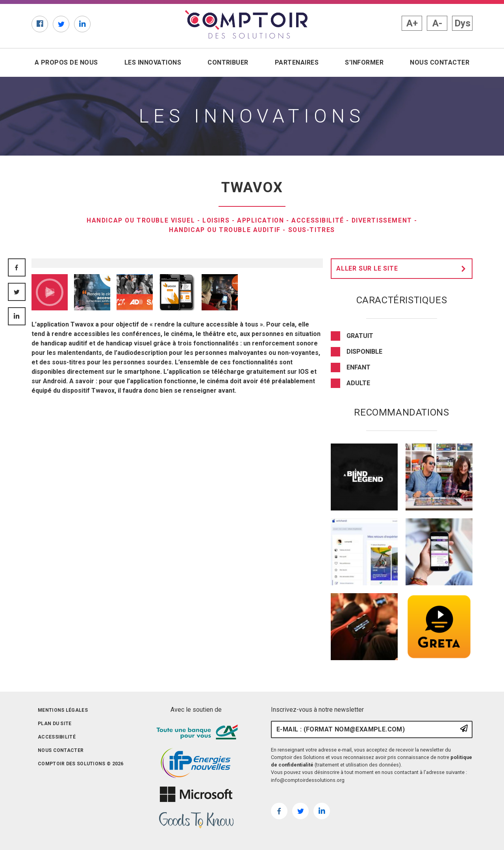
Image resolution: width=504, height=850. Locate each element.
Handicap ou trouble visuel (140, 220)
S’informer (364, 62)
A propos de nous (66, 62)
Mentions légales (63, 710)
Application (262, 220)
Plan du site (55, 724)
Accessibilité (320, 220)
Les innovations (153, 62)
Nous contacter (440, 62)
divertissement (384, 220)
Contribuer (228, 62)
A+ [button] (412, 23)
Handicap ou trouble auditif (224, 230)
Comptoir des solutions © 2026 (81, 764)
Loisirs (216, 220)
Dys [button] (462, 23)
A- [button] (437, 23)
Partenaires (297, 62)
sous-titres (313, 230)
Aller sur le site (403, 269)
